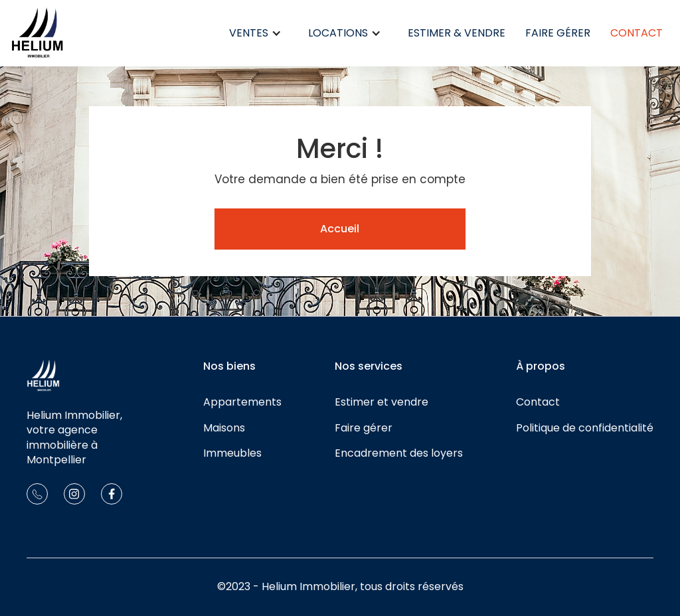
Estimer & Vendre (457, 33)
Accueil (340, 229)
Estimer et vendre (382, 402)
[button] (255, 33)
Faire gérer (558, 33)
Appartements (242, 402)
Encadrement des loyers (399, 453)
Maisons (224, 428)
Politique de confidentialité (585, 428)
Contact (637, 33)
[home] (37, 33)
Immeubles (232, 453)
